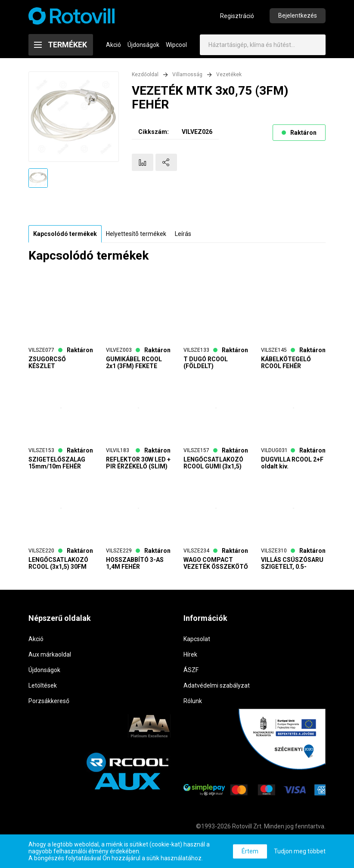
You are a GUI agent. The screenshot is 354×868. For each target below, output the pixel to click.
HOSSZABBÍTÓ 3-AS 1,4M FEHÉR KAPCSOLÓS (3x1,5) (135, 563)
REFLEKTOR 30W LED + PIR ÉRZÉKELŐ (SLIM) (138, 463)
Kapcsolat (197, 639)
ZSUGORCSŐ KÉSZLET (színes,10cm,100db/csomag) (61, 363)
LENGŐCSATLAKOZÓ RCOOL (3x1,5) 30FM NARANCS (58, 563)
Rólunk (193, 701)
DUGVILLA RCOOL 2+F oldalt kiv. (292, 463)
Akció (113, 45)
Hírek (190, 654)
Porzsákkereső (49, 701)
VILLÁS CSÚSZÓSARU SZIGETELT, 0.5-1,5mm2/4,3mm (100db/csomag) (292, 563)
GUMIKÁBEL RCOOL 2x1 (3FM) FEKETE (134, 363)
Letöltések (43, 685)
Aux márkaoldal (50, 654)
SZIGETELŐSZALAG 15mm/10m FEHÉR (57, 463)
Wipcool (176, 45)
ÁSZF (191, 670)
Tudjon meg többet (300, 851)
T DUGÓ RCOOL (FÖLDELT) (206, 363)
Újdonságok (143, 45)
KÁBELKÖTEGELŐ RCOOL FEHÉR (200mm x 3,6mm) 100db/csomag (287, 363)
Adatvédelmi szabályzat (217, 685)
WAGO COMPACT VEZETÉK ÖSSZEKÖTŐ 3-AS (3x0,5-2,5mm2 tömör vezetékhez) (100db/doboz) (216, 563)
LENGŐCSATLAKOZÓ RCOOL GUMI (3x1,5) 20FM (213, 463)
